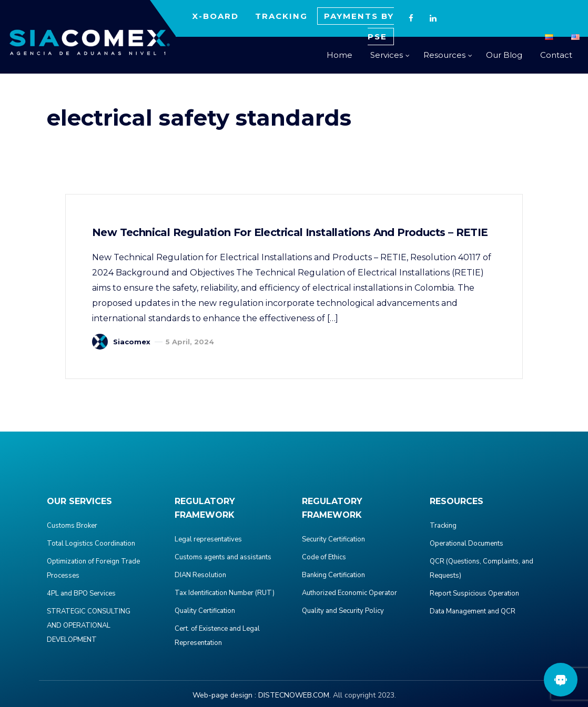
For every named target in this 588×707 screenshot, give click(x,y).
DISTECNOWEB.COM (294, 695)
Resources (444, 55)
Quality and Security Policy (343, 611)
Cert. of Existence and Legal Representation (217, 636)
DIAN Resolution (200, 575)
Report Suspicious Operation (474, 593)
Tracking (443, 526)
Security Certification (333, 539)
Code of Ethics (324, 557)
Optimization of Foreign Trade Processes (93, 568)
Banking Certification (333, 575)
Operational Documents (467, 544)
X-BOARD (215, 16)
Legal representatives (208, 539)
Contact (556, 55)
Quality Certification (205, 611)
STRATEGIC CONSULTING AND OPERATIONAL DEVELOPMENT (89, 626)
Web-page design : (224, 695)
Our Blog (504, 55)
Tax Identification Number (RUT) (225, 593)
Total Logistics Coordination (91, 544)
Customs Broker (72, 526)
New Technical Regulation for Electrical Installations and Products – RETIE (290, 232)
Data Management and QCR (473, 611)
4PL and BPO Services (81, 593)
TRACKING (281, 16)
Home (339, 55)
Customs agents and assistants (223, 557)
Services (387, 55)
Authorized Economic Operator (349, 593)
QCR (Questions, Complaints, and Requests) (481, 568)
